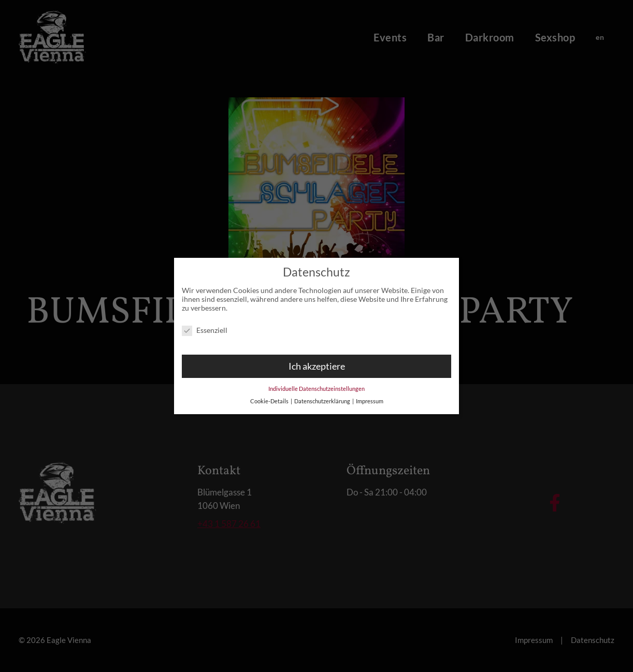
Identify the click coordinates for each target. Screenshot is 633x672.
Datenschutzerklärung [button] (323, 396)
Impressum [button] (370, 396)
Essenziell (205, 325)
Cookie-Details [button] (270, 396)
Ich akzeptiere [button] (317, 361)
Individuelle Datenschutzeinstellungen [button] (316, 383)
